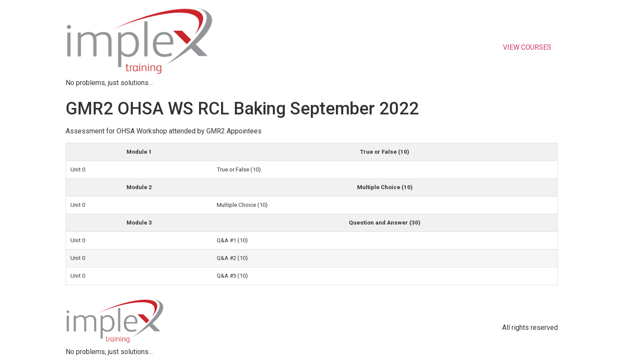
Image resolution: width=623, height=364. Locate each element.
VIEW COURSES (527, 47)
